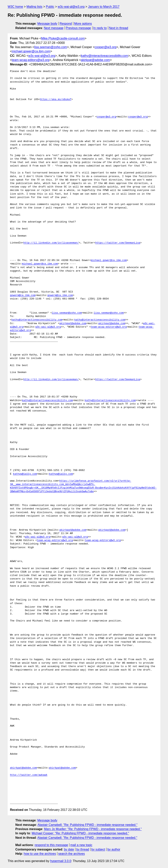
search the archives (72, 854)
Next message (54, 28)
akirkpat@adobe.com (95, 60)
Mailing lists (34, 7)
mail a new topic (81, 845)
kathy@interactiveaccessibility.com (105, 56)
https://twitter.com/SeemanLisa (118, 243)
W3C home (15, 7)
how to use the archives (40, 854)
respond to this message (51, 845)
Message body (47, 24)
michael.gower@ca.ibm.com (31, 51)
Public (50, 7)
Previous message (78, 28)
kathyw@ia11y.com (25, 474)
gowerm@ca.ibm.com (23, 295)
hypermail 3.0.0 (61, 861)
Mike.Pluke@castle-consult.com (63, 38)
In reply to (100, 28)
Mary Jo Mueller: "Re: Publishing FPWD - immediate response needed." (93, 829)
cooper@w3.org (105, 47)
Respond (66, 24)
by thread (83, 849)
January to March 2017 (104, 7)
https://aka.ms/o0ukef (56, 100)
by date (69, 849)
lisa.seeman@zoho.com (51, 47)
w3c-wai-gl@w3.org (71, 7)
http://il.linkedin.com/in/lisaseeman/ (51, 243)
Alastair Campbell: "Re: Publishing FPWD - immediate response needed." (88, 825)
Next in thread (119, 28)
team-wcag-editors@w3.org (30, 60)
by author (114, 849)
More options (83, 24)
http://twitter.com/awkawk (29, 775)
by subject (98, 849)
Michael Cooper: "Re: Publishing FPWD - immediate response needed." (80, 833)
